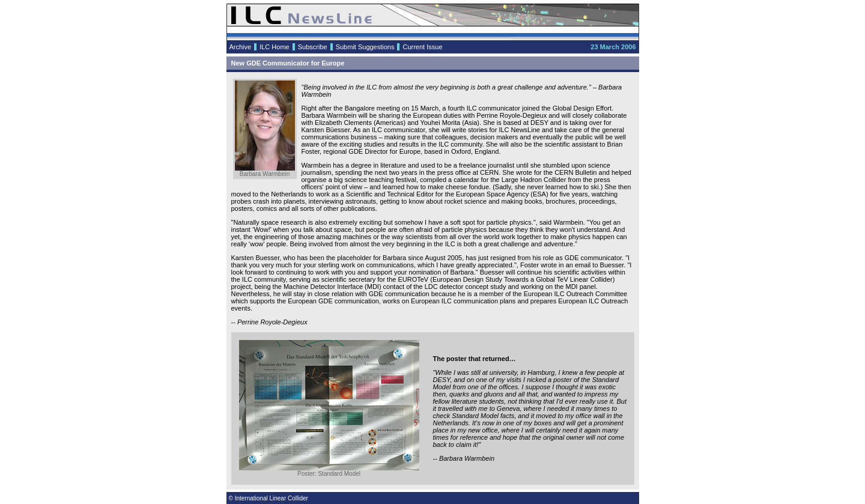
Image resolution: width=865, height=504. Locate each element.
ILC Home (275, 47)
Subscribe (313, 47)
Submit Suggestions (365, 47)
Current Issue (422, 47)
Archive (241, 47)
